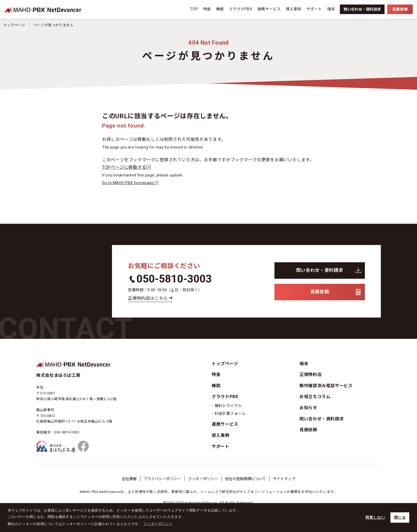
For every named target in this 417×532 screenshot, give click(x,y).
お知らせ (308, 408)
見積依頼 (320, 292)
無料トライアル (228, 406)
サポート (314, 9)
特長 (207, 9)
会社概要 (129, 479)
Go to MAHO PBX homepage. (131, 183)
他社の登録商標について (245, 479)
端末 (331, 9)
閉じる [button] (400, 517)
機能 (220, 9)
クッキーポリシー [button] (158, 524)
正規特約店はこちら (148, 298)
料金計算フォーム (230, 414)
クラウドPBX (241, 9)
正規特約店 (310, 375)
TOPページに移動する (128, 167)
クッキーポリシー (203, 479)
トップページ (14, 25)
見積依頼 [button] (400, 9)
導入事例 (293, 9)
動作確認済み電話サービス (326, 386)
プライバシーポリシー (162, 479)
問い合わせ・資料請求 (320, 270)
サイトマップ (284, 479)
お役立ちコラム (315, 397)
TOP (194, 9)
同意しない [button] (375, 517)
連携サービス (269, 9)
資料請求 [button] (362, 9)
